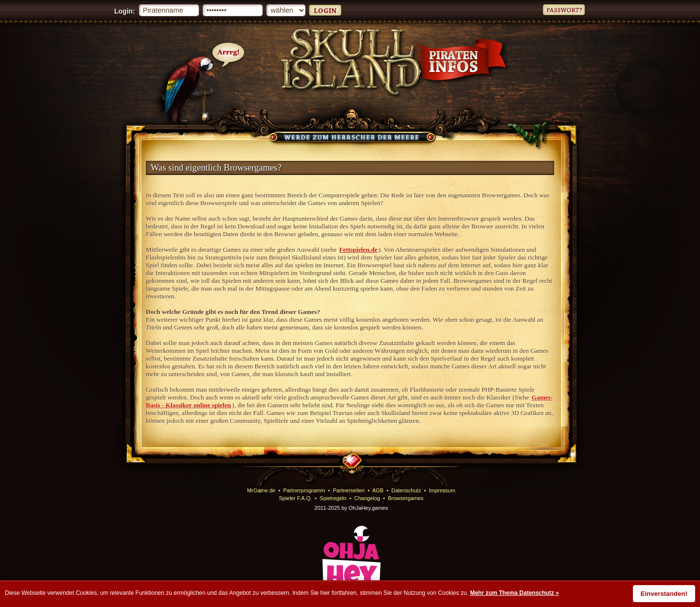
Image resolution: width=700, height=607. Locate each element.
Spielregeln (333, 498)
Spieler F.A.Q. (296, 498)
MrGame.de (261, 490)
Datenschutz (406, 490)
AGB (378, 490)
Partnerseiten (349, 490)
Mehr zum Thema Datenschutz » (515, 593)
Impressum (442, 490)
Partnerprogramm (304, 490)
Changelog (367, 498)
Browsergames (406, 498)
